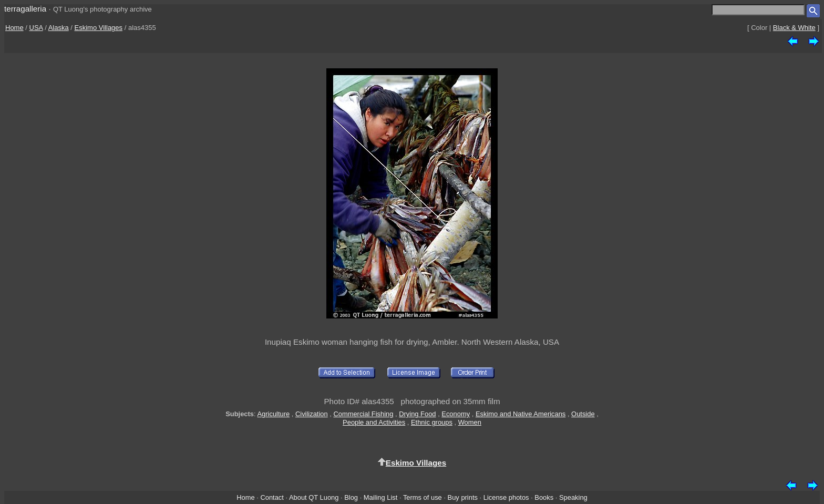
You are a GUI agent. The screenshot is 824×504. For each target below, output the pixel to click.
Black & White (794, 28)
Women (470, 422)
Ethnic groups (432, 422)
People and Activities (374, 422)
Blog (351, 497)
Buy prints (463, 497)
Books (544, 497)
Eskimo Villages (99, 28)
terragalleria (25, 9)
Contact (272, 497)
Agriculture (274, 414)
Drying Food (417, 414)
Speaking (573, 497)
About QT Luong (314, 497)
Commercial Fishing (363, 414)
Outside (583, 414)
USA (36, 28)
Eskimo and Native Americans (521, 414)
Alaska (59, 28)
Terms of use (423, 497)
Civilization (312, 414)
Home (14, 28)
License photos (506, 497)
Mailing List (381, 497)
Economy (456, 414)
